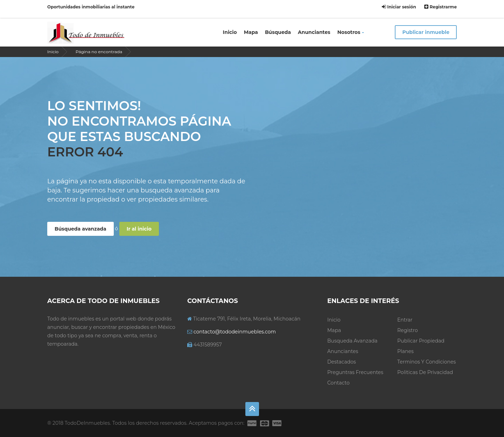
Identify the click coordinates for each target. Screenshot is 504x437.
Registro (408, 330)
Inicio (230, 32)
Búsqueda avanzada (80, 229)
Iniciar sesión (399, 7)
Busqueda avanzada (352, 341)
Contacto (338, 383)
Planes (405, 351)
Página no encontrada (99, 52)
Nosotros (351, 32)
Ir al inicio (139, 229)
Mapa (251, 32)
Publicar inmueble (426, 32)
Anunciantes (314, 32)
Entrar (405, 320)
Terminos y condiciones (426, 362)
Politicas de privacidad (425, 372)
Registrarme (440, 7)
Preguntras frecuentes (355, 372)
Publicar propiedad (421, 341)
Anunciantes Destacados (343, 357)
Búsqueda (278, 32)
